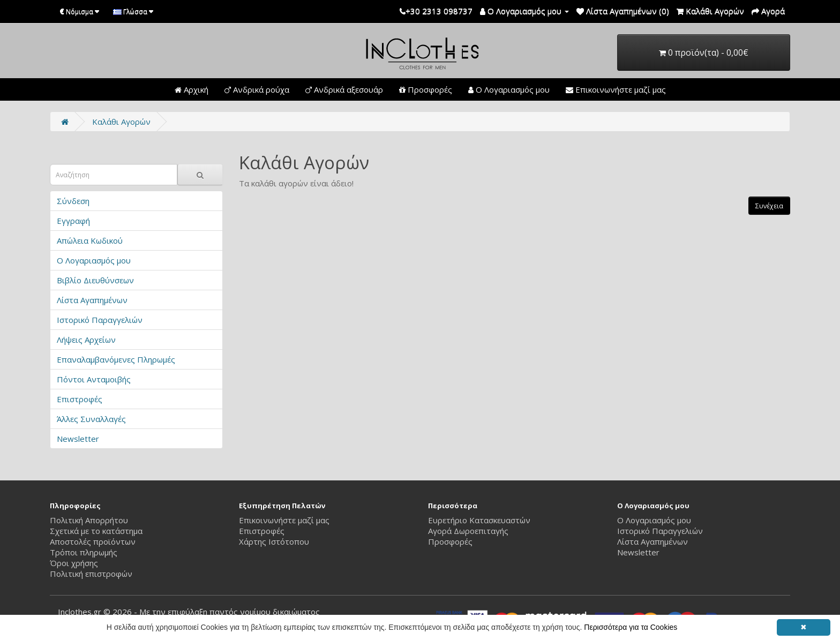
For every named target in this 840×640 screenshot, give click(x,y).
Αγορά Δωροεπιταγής (468, 531)
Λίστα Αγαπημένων (92, 300)
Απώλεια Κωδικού (90, 240)
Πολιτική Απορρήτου (89, 520)
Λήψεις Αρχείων (86, 340)
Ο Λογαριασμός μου (509, 89)
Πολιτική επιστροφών (91, 574)
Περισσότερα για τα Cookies (631, 627)
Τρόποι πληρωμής (84, 552)
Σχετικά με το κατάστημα (96, 531)
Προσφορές (426, 89)
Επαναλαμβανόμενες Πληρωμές (116, 359)
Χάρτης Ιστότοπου (274, 541)
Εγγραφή (73, 221)
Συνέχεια (769, 206)
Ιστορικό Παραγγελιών (100, 320)
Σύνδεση (73, 201)
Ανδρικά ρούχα (257, 89)
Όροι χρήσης (74, 563)
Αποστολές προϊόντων (93, 541)
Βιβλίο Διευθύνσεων (95, 280)
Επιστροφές (80, 399)
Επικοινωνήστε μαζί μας (616, 89)
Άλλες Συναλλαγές (91, 419)
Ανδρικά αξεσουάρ (344, 89)
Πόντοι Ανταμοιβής (94, 379)
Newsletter (78, 439)
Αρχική (192, 89)
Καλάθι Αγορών (121, 122)
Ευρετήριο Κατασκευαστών (479, 520)
